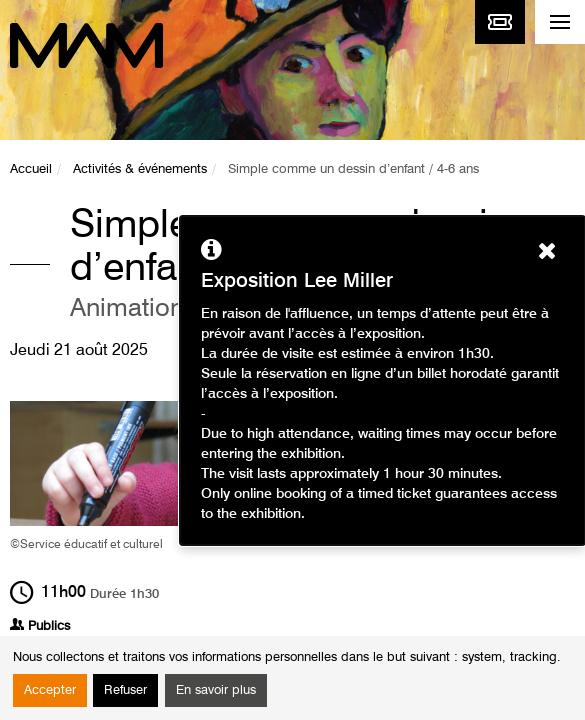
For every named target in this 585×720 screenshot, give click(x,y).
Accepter (50, 690)
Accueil (31, 169)
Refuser (125, 690)
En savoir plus (216, 690)
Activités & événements (140, 169)
